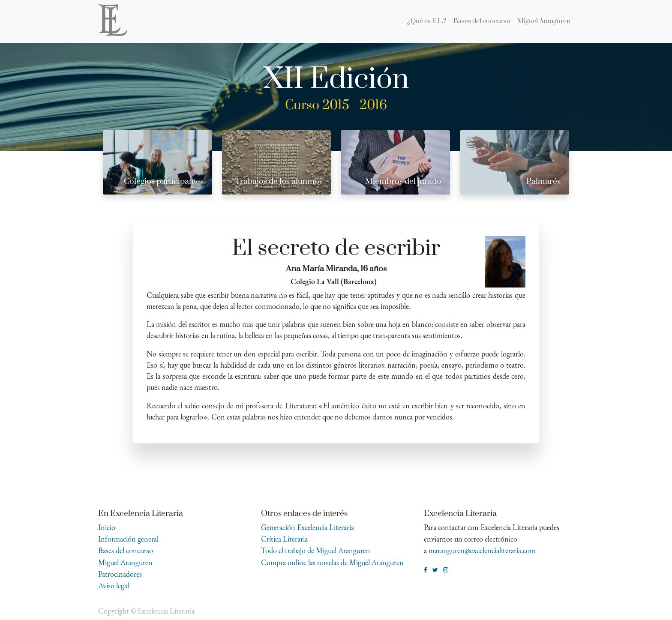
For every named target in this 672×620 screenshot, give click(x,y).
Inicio (107, 527)
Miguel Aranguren (125, 562)
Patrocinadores (120, 574)
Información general (128, 539)
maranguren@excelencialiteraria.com (482, 550)
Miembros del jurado (403, 181)
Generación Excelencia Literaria (307, 527)
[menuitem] (427, 21)
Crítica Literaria (284, 539)
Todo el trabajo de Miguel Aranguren (316, 550)
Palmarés (543, 181)
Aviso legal (114, 586)
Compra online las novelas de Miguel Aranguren (332, 562)
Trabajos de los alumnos (279, 181)
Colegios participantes (164, 181)
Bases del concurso (126, 550)
